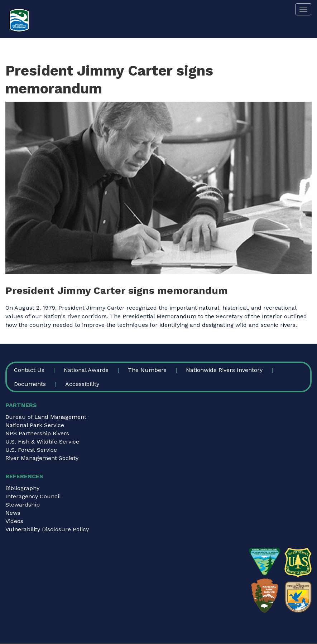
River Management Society (42, 458)
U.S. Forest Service (31, 450)
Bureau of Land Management (46, 417)
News (13, 513)
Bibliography (22, 488)
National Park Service (35, 425)
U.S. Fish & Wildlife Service (42, 442)
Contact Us (29, 370)
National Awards (86, 370)
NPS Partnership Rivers (37, 433)
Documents (30, 384)
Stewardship (23, 505)
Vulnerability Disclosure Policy (47, 529)
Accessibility (82, 384)
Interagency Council (33, 496)
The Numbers (147, 370)
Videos (14, 521)
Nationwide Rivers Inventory (224, 370)
